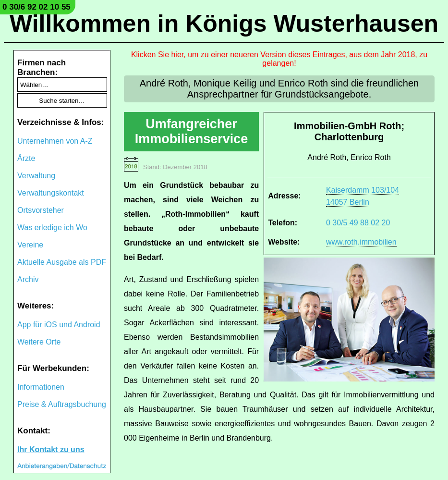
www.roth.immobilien (361, 242)
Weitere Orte (39, 342)
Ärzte (26, 158)
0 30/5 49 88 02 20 (358, 223)
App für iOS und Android (59, 325)
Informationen (41, 387)
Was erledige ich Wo (52, 228)
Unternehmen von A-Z (55, 141)
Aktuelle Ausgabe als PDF (62, 262)
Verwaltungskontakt (51, 193)
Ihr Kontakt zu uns (51, 449)
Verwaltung (36, 176)
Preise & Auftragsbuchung (62, 404)
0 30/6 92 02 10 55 (36, 7)
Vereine (30, 245)
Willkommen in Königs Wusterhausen (224, 24)
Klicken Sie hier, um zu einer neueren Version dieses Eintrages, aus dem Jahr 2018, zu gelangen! (279, 59)
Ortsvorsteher (41, 210)
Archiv (28, 279)
